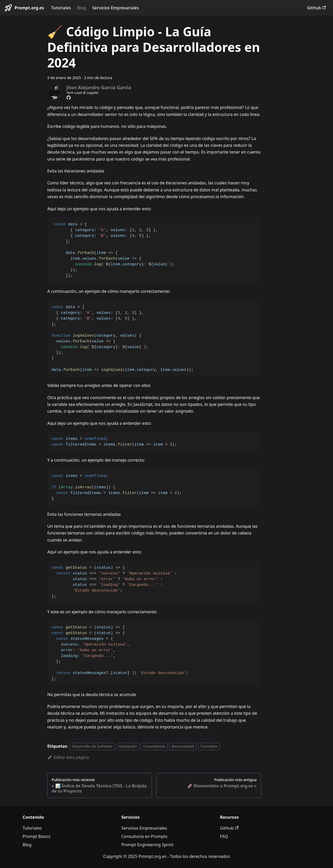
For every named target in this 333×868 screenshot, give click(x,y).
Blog (82, 8)
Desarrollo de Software (92, 746)
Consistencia (154, 746)
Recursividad (183, 746)
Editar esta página (68, 757)
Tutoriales (61, 8)
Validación (128, 746)
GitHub (316, 8)
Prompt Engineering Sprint (147, 845)
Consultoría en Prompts (144, 836)
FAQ (224, 836)
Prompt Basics (36, 836)
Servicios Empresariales (115, 8)
